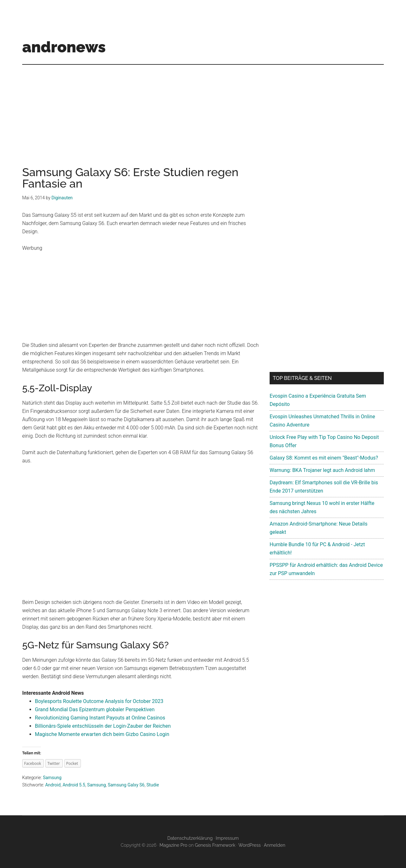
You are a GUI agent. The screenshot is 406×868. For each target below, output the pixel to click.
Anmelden (275, 845)
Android (53, 785)
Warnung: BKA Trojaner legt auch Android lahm (322, 470)
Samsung (52, 778)
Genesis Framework (215, 845)
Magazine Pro (174, 845)
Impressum (227, 838)
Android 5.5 (74, 785)
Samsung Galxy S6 (126, 785)
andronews (64, 47)
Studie (153, 785)
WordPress (249, 845)
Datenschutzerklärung (190, 838)
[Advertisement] (203, 109)
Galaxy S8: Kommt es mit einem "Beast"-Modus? (324, 458)
